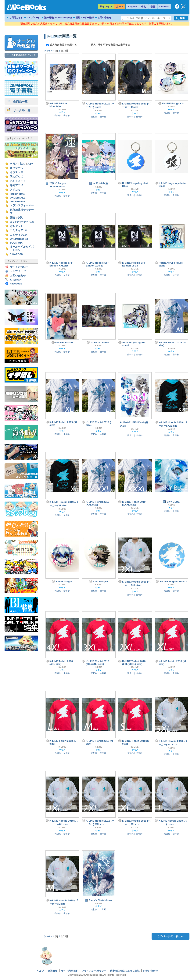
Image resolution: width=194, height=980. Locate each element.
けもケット (16, 226)
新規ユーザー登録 (85, 18)
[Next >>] (49, 51)
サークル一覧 (19, 110)
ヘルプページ (33, 18)
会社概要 (52, 971)
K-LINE (62, 109)
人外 (30, 164)
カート (120, 7)
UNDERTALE (18, 198)
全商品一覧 (17, 102)
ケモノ (14, 164)
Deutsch (164, 7)
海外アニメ (16, 185)
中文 (144, 7)
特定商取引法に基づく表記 (125, 971)
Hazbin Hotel (18, 194)
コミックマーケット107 (22, 222)
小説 (20, 218)
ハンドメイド (18, 181)
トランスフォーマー (22, 205)
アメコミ (15, 190)
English (132, 7)
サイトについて (19, 267)
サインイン (106, 7)
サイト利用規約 (70, 971)
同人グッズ (16, 177)
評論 (13, 218)
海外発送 (58, 18)
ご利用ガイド (16, 18)
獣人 (23, 164)
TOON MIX (16, 243)
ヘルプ (40, 971)
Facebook (16, 284)
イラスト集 (16, 172)
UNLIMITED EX (19, 239)
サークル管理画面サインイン (21, 55)
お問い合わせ (104, 18)
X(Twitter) (16, 280)
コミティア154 (19, 235)
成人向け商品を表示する (62, 45)
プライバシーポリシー (94, 971)
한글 (153, 7)
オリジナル (16, 168)
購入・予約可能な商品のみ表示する (109, 45)
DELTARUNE (18, 201)
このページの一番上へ (171, 936)
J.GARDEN (16, 254)
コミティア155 (19, 230)
